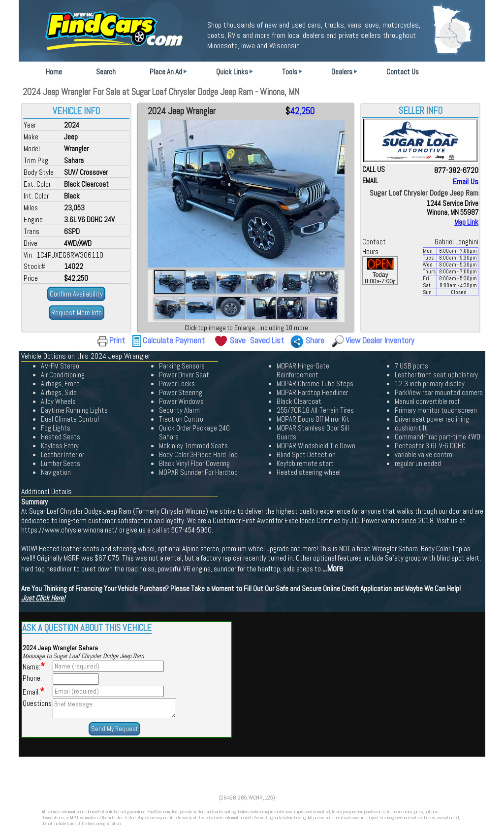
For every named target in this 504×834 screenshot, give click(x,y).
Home (54, 72)
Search (106, 72)
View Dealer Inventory (380, 340)
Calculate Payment (174, 340)
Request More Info (77, 313)
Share (315, 340)
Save (238, 340)
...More (333, 568)
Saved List (267, 340)
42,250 (302, 111)
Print (117, 340)
